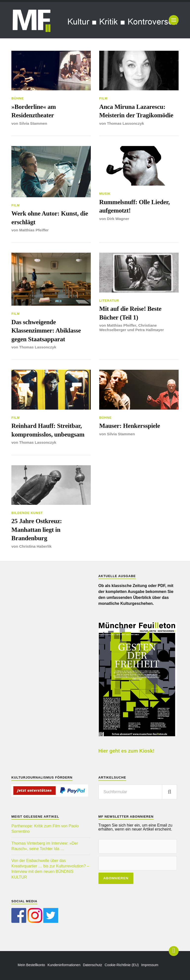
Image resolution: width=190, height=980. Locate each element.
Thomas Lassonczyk (125, 123)
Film (103, 98)
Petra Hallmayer (150, 330)
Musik (105, 194)
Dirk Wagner (118, 219)
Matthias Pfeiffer (34, 230)
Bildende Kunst (27, 513)
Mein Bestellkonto (32, 965)
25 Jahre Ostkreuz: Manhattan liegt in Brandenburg (37, 530)
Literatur (109, 301)
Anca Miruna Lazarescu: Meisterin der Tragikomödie (136, 111)
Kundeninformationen (64, 965)
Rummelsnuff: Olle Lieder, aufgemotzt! (134, 206)
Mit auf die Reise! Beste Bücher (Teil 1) (130, 313)
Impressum (150, 965)
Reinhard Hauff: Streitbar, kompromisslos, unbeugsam (48, 430)
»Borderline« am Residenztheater (34, 111)
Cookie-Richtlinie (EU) (122, 965)
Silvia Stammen (33, 123)
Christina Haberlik (36, 546)
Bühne (18, 98)
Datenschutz (93, 965)
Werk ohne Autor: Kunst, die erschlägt (50, 218)
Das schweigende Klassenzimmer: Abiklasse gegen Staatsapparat (46, 331)
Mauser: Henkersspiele (130, 426)
